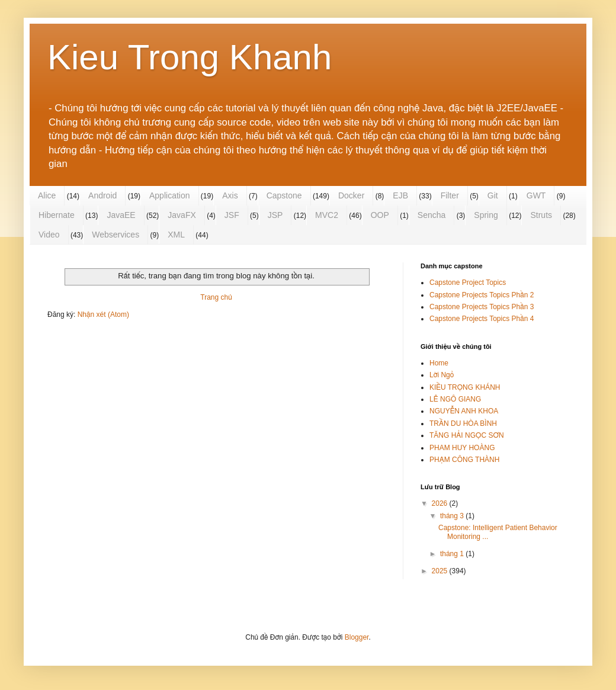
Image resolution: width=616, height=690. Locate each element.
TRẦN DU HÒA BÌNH (463, 423)
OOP (380, 215)
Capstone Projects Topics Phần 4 (482, 319)
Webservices (115, 235)
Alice (47, 195)
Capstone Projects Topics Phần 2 (482, 295)
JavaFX (182, 215)
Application (170, 195)
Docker (351, 195)
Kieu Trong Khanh (190, 57)
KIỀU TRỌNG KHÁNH (465, 387)
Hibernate (57, 215)
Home (439, 363)
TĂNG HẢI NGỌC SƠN (467, 435)
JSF (232, 215)
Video (49, 235)
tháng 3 (453, 516)
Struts (541, 215)
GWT (536, 195)
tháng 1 (453, 554)
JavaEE (121, 215)
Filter (450, 195)
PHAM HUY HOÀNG (462, 448)
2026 (441, 503)
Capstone (284, 195)
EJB (400, 195)
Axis (230, 195)
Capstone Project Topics (468, 283)
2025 (441, 571)
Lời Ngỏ (442, 375)
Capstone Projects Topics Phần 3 (482, 307)
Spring (486, 215)
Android (102, 195)
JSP (275, 215)
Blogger (357, 637)
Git (493, 195)
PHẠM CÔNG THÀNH (464, 460)
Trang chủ (216, 297)
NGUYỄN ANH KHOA (464, 411)
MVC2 (327, 215)
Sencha (431, 215)
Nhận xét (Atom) (103, 314)
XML (176, 235)
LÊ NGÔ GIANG (455, 399)
